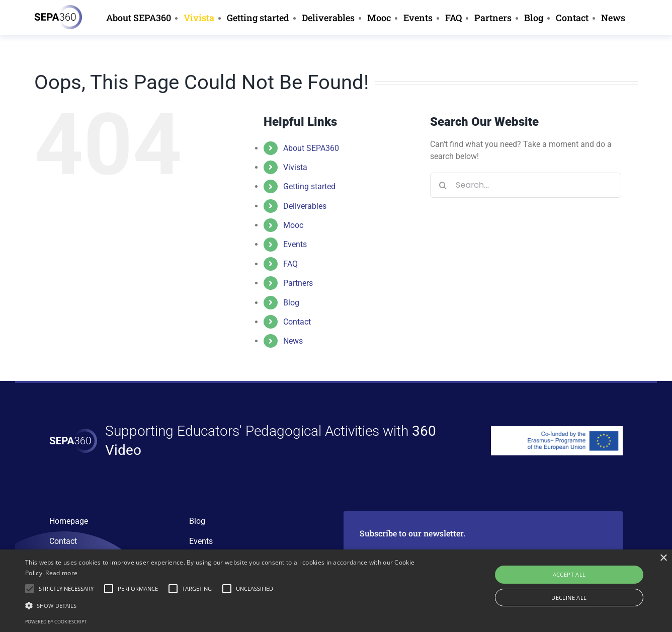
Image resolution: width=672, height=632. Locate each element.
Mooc (293, 225)
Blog (291, 303)
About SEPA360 (311, 148)
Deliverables (305, 206)
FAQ (290, 264)
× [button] (663, 558)
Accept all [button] (569, 574)
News (293, 341)
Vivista (295, 167)
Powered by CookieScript (56, 622)
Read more (61, 573)
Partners (298, 283)
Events (295, 244)
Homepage (69, 521)
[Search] (443, 185)
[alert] (336, 591)
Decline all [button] (569, 598)
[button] (227, 605)
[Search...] (526, 185)
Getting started (309, 186)
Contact (297, 322)
